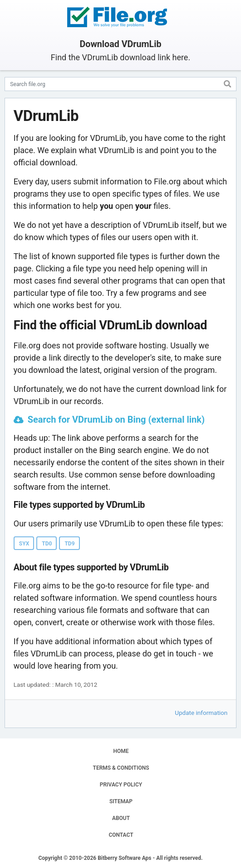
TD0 (47, 544)
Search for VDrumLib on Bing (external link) (116, 420)
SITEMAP (121, 801)
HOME (121, 751)
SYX (24, 544)
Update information (201, 713)
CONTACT (121, 835)
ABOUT (121, 818)
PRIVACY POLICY (121, 785)
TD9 (69, 544)
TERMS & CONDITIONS (121, 768)
